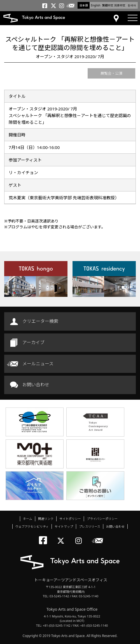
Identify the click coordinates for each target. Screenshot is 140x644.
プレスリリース (90, 526)
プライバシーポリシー (102, 519)
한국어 (132, 5)
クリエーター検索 (40, 321)
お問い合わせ (36, 385)
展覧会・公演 (111, 73)
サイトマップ (64, 526)
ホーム (28, 519)
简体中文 (120, 5)
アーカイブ (33, 342)
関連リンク (46, 519)
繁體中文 (108, 5)
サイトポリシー (70, 519)
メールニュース (38, 364)
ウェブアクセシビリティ (32, 526)
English (95, 5)
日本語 (84, 5)
